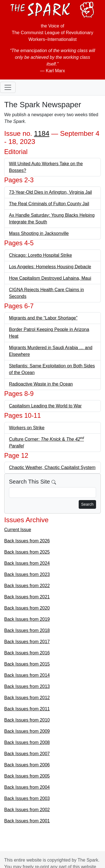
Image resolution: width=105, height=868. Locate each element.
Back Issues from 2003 (27, 798)
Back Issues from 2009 (27, 731)
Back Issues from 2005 (27, 776)
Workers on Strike (27, 428)
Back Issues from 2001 (27, 821)
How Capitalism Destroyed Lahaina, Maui (50, 278)
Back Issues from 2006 (27, 765)
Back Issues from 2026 (27, 541)
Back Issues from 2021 (27, 597)
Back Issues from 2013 (27, 686)
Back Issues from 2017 (27, 642)
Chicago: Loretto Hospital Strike (40, 255)
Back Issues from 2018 (27, 630)
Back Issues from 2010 (27, 720)
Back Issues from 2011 (27, 709)
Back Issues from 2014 (27, 675)
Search (87, 504)
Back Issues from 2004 (27, 787)
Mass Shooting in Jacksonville (39, 233)
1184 (42, 133)
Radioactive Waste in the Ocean (41, 384)
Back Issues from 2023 (27, 574)
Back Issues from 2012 (27, 698)
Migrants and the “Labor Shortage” (43, 318)
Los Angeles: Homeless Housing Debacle (50, 267)
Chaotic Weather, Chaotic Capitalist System (52, 467)
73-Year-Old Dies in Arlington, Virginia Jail (50, 192)
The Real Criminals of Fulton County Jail (49, 204)
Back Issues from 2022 (27, 586)
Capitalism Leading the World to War (45, 406)
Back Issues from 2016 (27, 653)
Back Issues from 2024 (27, 563)
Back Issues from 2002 (27, 810)
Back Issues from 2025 (27, 552)
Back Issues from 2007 (27, 754)
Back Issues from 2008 (27, 742)
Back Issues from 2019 (27, 619)
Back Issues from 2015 (27, 664)
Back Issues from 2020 (27, 608)
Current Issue (18, 530)
